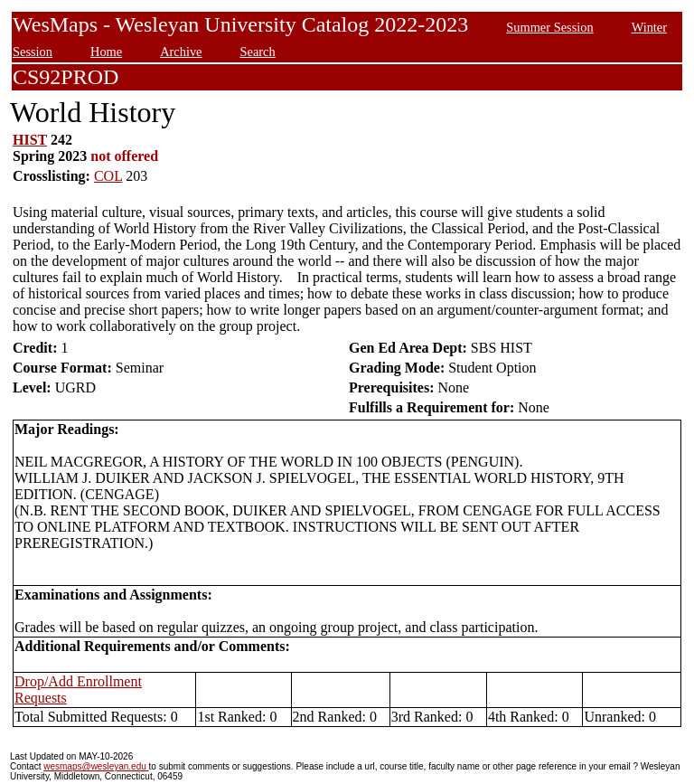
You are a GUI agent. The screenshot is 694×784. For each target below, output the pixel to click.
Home (106, 52)
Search (258, 52)
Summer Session (549, 27)
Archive (181, 52)
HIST (30, 140)
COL (108, 176)
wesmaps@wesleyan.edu (96, 766)
